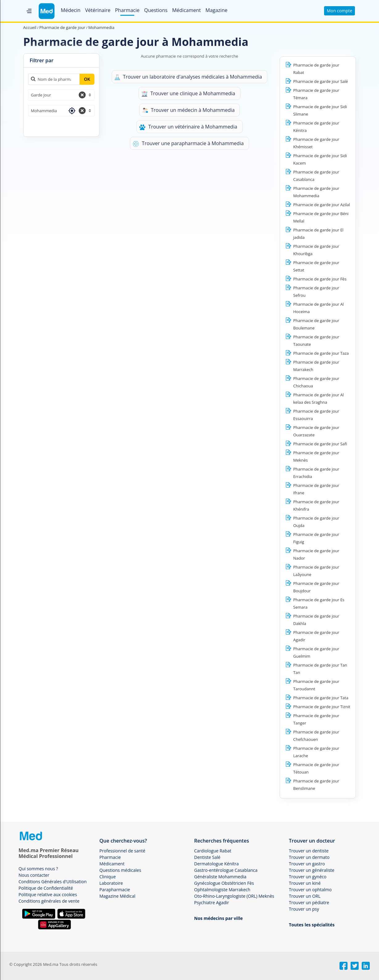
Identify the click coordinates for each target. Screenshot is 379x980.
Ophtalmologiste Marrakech (222, 890)
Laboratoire (111, 883)
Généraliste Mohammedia (220, 877)
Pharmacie (127, 10)
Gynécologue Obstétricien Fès (224, 883)
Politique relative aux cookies (48, 894)
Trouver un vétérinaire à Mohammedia (188, 127)
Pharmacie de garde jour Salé (321, 81)
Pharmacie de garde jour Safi (320, 444)
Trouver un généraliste (312, 870)
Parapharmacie (115, 890)
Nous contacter (34, 875)
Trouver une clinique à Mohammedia (188, 94)
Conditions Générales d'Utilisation (53, 882)
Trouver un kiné (305, 883)
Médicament (187, 10)
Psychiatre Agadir (212, 902)
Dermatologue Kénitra (217, 864)
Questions (156, 10)
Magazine (217, 10)
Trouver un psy (304, 909)
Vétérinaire (98, 10)
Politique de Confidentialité (46, 888)
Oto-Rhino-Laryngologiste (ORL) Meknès (234, 896)
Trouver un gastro (307, 864)
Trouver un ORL (305, 896)
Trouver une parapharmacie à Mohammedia (188, 143)
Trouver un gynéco (308, 877)
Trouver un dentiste (309, 851)
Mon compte (340, 11)
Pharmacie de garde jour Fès (320, 279)
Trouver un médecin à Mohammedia (188, 110)
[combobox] (61, 95)
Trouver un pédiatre (309, 902)
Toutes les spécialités (312, 925)
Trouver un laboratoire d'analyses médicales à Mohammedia (188, 77)
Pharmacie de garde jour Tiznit (322, 707)
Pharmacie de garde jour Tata (321, 698)
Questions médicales (120, 870)
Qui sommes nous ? (38, 869)
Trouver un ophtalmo (310, 890)
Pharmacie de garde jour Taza (321, 353)
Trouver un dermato (309, 857)
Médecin (71, 10)
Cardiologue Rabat (213, 851)
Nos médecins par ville (218, 918)
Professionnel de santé (122, 851)
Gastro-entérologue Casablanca (226, 870)
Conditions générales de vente (49, 901)
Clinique (108, 877)
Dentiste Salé (207, 857)
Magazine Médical (117, 896)
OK (87, 79)
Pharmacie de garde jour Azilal (322, 205)
